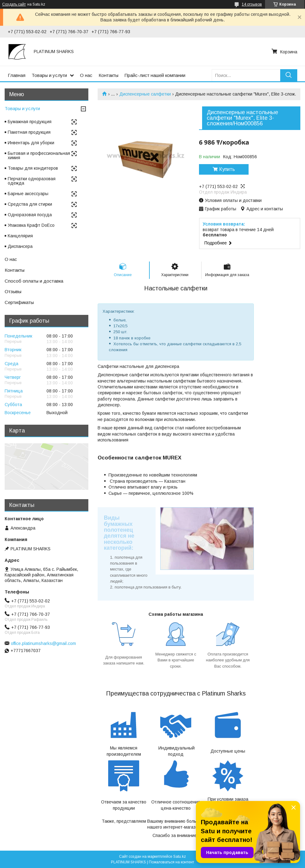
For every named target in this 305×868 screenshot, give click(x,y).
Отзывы (13, 291)
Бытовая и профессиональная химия (39, 155)
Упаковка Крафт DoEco (31, 225)
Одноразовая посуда (30, 215)
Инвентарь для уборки (31, 143)
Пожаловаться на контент (171, 862)
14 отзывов (252, 4)
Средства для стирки (30, 204)
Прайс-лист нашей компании (155, 75)
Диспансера (20, 246)
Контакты (108, 75)
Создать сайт (14, 4)
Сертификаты (19, 302)
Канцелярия (20, 236)
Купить (227, 169)
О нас (86, 75)
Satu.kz (180, 857)
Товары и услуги (49, 75)
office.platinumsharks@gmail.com (43, 643)
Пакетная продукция (29, 132)
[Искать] (289, 75)
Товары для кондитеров (33, 168)
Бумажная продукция (30, 122)
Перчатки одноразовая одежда (32, 181)
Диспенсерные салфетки (145, 94)
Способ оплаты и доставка (34, 281)
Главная (17, 75)
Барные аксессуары (28, 194)
